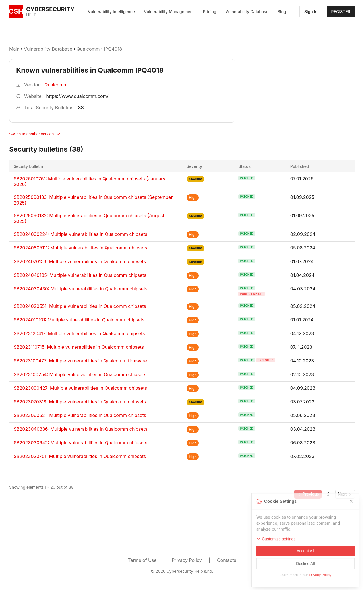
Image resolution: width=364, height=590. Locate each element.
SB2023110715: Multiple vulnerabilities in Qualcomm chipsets (79, 347)
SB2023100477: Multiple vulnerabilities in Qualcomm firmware (80, 361)
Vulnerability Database (247, 12)
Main (14, 49)
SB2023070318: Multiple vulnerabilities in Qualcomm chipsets (80, 402)
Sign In (311, 12)
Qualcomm (88, 49)
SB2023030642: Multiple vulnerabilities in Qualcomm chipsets (80, 443)
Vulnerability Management (169, 12)
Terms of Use (142, 560)
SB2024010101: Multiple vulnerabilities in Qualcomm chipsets (79, 320)
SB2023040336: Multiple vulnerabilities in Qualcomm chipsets (80, 429)
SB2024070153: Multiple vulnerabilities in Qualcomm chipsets (80, 261)
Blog (282, 12)
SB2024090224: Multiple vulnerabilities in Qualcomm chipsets (80, 234)
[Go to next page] (345, 494)
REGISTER (341, 12)
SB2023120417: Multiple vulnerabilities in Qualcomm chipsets (79, 333)
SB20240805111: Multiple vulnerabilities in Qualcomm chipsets (80, 248)
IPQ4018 (113, 49)
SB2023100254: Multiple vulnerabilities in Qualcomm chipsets (80, 374)
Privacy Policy (187, 560)
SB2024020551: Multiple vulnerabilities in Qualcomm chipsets (80, 306)
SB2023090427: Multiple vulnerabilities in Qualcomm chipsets (80, 388)
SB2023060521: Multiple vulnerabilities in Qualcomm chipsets (80, 415)
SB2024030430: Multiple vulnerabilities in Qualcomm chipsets (81, 289)
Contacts (227, 560)
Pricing (210, 12)
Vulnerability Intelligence (111, 12)
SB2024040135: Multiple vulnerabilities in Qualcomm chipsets (80, 275)
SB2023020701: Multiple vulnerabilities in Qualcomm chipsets (80, 456)
